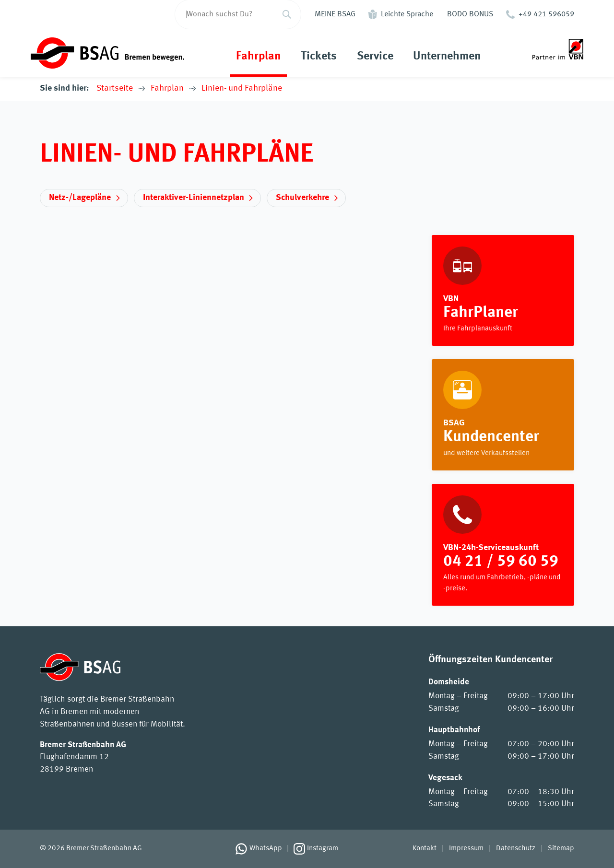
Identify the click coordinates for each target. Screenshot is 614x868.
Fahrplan (258, 57)
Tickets (319, 57)
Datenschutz (516, 848)
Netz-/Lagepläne (80, 198)
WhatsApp (266, 848)
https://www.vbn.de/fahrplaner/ (503, 291)
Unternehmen (447, 57)
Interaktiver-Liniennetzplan (194, 198)
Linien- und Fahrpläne (242, 88)
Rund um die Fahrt (503, 415)
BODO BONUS (470, 14)
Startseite (115, 88)
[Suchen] (287, 14)
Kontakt (425, 848)
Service (375, 57)
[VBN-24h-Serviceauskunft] (503, 545)
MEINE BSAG (335, 14)
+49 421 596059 (546, 14)
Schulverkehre (302, 198)
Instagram (323, 848)
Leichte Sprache (407, 14)
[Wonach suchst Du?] (224, 14)
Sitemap (561, 848)
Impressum (466, 848)
